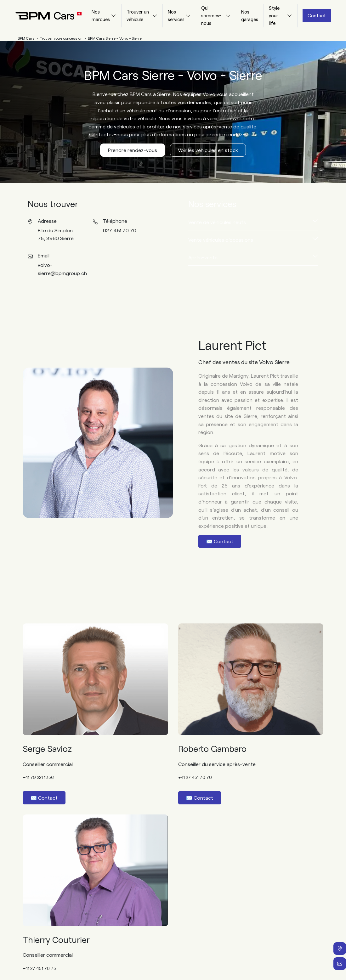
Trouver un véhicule (138, 15)
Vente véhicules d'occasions (221, 240)
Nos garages (250, 15)
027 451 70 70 (120, 230)
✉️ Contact (220, 541)
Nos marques (101, 15)
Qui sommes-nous (211, 15)
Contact (317, 15)
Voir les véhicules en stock (208, 150)
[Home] (43, 16)
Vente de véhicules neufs (217, 222)
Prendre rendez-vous (133, 150)
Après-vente (203, 257)
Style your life (274, 15)
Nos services (176, 15)
